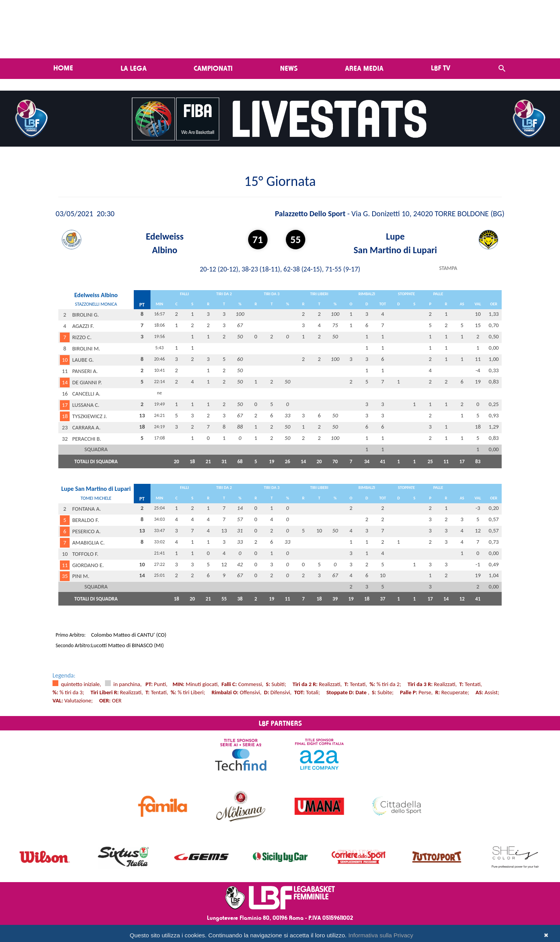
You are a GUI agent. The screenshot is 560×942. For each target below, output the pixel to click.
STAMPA (448, 268)
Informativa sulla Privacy (381, 935)
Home (63, 68)
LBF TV (441, 68)
